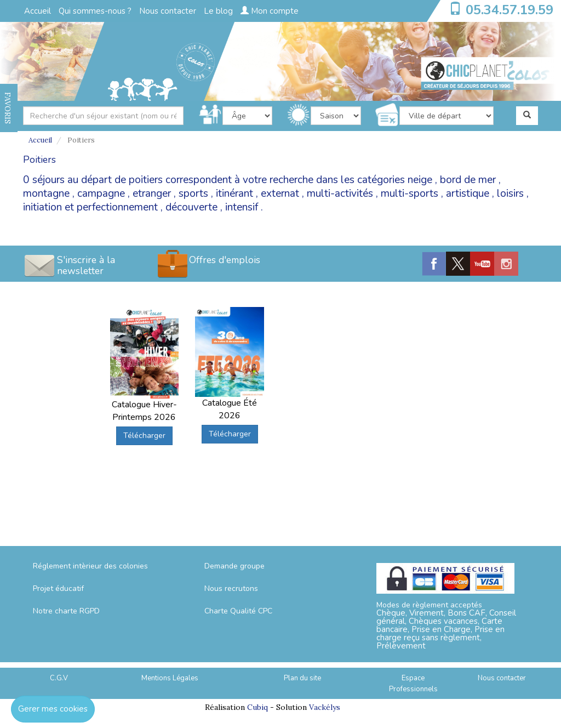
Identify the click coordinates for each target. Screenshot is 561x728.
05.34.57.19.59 (510, 10)
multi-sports (410, 194)
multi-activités (340, 194)
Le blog (218, 11)
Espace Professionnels (413, 684)
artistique (468, 194)
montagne (46, 194)
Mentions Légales (170, 678)
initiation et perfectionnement (90, 207)
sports (193, 194)
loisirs (510, 194)
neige (420, 180)
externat (280, 194)
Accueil (38, 11)
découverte (191, 207)
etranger (152, 194)
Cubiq (257, 707)
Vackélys (325, 707)
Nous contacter (168, 11)
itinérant (234, 194)
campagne (101, 194)
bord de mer (468, 180)
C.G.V (59, 678)
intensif (242, 207)
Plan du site (302, 678)
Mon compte (270, 11)
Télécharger (144, 436)
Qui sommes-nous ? (95, 11)
